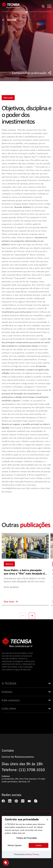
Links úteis (9, 708)
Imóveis (7, 692)
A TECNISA (9, 683)
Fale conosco (11, 700)
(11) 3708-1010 (32, 770)
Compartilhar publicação (32, 73)
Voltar (9, 20)
